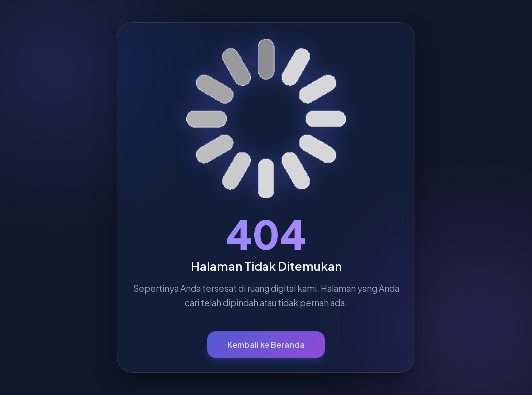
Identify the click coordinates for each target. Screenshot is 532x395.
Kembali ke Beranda (266, 347)
